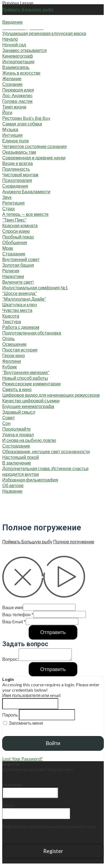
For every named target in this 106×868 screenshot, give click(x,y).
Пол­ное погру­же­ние (74, 542)
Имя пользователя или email (31, 695)
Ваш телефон (18, 614)
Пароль (10, 715)
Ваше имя (13, 607)
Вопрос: (10, 659)
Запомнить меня (23, 723)
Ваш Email (14, 621)
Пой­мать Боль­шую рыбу (27, 542)
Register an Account (22, 775)
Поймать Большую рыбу (28, 10)
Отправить (53, 632)
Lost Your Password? (22, 759)
